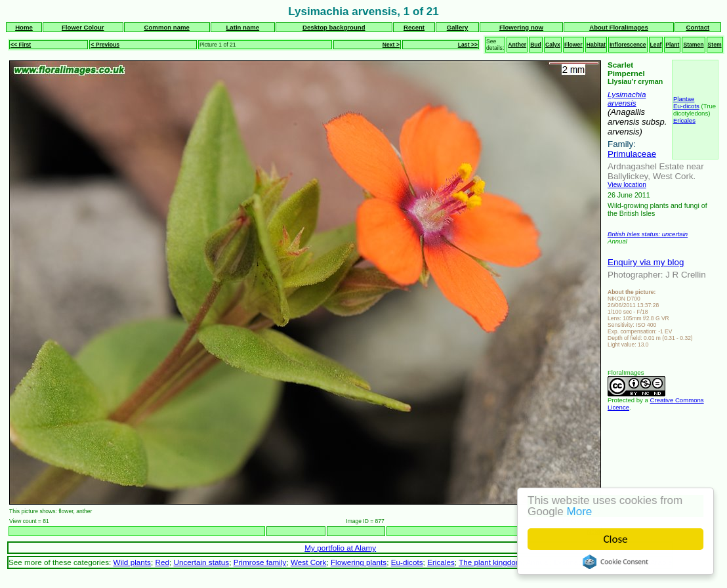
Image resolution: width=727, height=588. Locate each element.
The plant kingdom (490, 562)
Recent (414, 27)
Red (162, 562)
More (580, 512)
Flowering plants (359, 562)
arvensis (622, 103)
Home (24, 27)
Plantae (684, 99)
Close (616, 539)
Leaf (656, 45)
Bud (536, 45)
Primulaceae (632, 154)
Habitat (596, 45)
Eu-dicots (686, 106)
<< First (21, 45)
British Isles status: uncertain (648, 234)
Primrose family (260, 562)
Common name (167, 27)
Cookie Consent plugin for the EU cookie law (616, 562)
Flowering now (521, 27)
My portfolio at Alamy (340, 548)
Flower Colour (83, 27)
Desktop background (334, 27)
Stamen (693, 45)
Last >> (468, 45)
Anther (517, 45)
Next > (391, 45)
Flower (573, 45)
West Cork (308, 562)
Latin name (243, 27)
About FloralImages (619, 27)
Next (593, 531)
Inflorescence (628, 45)
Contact (698, 27)
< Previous (105, 45)
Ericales (684, 120)
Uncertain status (201, 562)
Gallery (458, 27)
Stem (715, 45)
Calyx (553, 45)
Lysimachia (627, 94)
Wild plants (132, 562)
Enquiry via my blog (646, 262)
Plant (672, 45)
